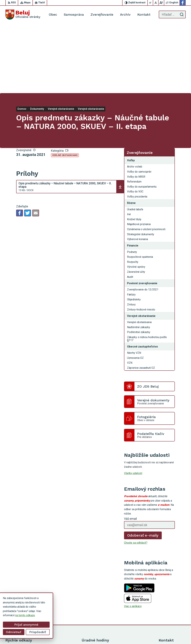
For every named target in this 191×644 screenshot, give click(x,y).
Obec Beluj (125, 635)
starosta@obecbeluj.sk (172, 606)
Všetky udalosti (133, 403)
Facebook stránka (169, 610)
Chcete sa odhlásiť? (136, 473)
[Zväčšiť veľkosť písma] (161, 3)
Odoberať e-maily (143, 466)
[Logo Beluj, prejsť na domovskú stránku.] (23, 14)
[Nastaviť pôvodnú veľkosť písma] (156, 3)
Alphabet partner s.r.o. (84, 635)
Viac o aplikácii (133, 537)
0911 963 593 (167, 599)
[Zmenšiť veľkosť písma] (150, 3)
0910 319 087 (167, 602)
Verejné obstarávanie (65, 86)
